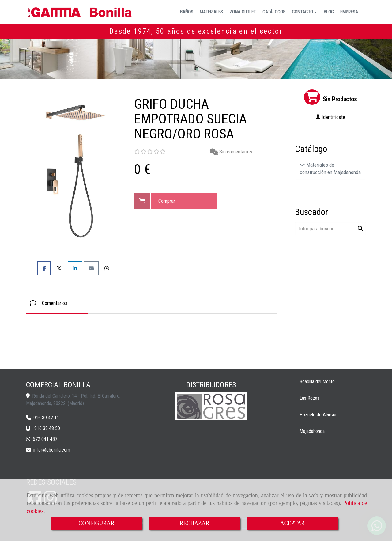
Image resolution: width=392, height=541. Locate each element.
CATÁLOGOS (274, 12)
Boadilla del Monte (317, 382)
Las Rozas (309, 398)
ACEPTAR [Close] (293, 523)
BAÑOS (187, 12)
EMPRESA (349, 12)
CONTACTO (305, 12)
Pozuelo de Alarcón (318, 415)
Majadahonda (312, 431)
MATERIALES (211, 12)
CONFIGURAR (96, 523)
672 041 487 (45, 439)
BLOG (329, 12)
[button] (331, 117)
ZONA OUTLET (243, 12)
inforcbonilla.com (52, 450)
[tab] (57, 303)
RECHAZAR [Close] (194, 523)
